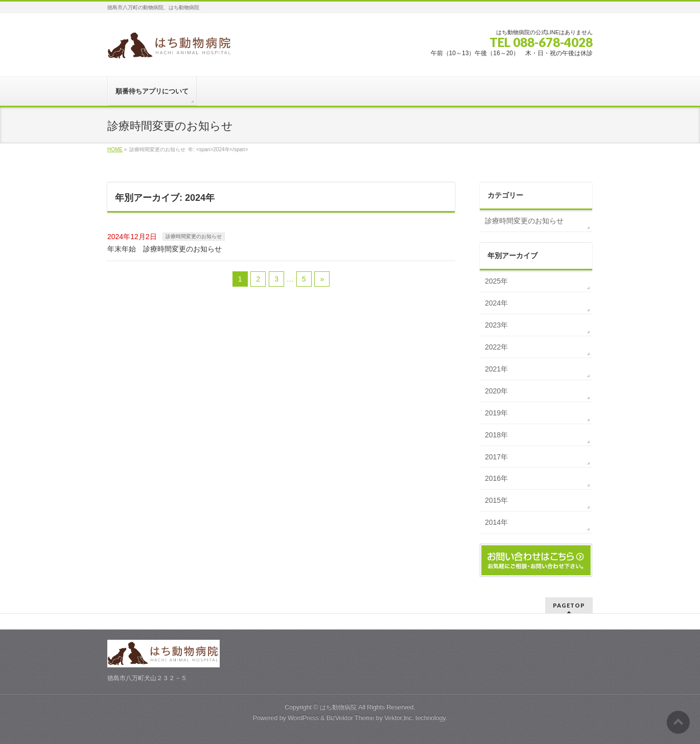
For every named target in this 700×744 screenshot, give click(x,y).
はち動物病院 (338, 707)
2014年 (496, 522)
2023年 (496, 325)
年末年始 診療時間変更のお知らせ (165, 249)
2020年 (496, 391)
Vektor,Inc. (399, 718)
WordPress (303, 718)
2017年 (496, 457)
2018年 (496, 435)
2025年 (496, 281)
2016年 (496, 478)
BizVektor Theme (351, 718)
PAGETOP (569, 605)
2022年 (496, 347)
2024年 (496, 303)
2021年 (496, 369)
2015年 (496, 500)
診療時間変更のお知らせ (194, 236)
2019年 (496, 413)
